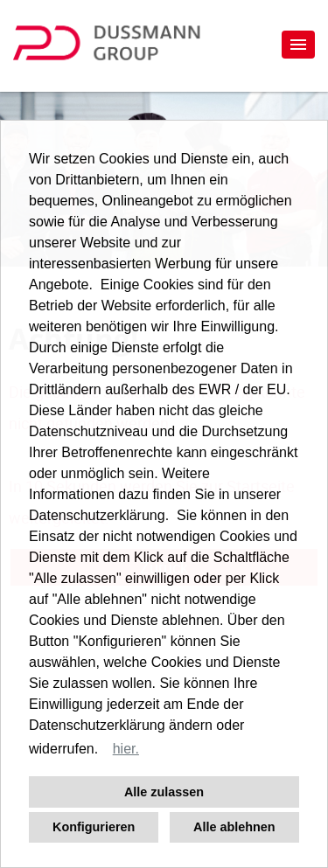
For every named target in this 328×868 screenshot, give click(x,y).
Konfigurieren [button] (94, 827)
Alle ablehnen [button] (234, 827)
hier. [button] (126, 749)
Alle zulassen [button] (164, 792)
